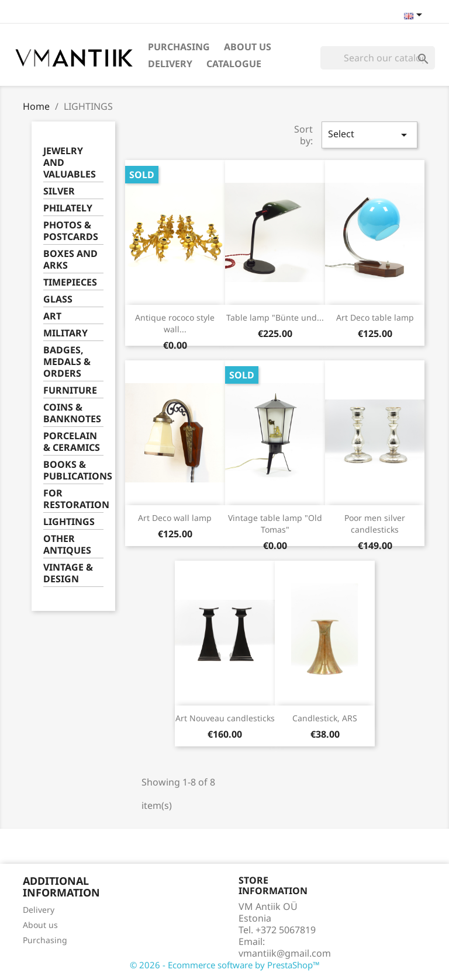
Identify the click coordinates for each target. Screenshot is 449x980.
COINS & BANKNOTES (72, 413)
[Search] (378, 58)
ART (52, 316)
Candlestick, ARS (325, 718)
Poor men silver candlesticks (375, 524)
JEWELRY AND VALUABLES (70, 163)
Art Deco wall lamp (175, 518)
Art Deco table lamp (375, 317)
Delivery (170, 64)
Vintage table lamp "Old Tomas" (275, 524)
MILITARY (65, 333)
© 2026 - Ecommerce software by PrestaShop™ (225, 965)
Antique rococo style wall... (175, 323)
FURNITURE (70, 390)
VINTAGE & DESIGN (68, 573)
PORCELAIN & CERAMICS (72, 442)
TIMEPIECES (70, 282)
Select (369, 135)
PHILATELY (68, 208)
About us (248, 47)
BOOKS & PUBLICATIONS (73, 470)
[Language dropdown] (415, 16)
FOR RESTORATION (73, 499)
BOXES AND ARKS (70, 260)
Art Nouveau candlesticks (225, 718)
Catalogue (234, 64)
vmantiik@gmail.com (285, 953)
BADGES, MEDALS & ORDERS (67, 362)
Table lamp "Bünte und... (275, 317)
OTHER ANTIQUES (67, 545)
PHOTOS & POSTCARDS (71, 231)
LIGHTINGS (69, 522)
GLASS (58, 299)
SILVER (59, 191)
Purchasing (179, 47)
